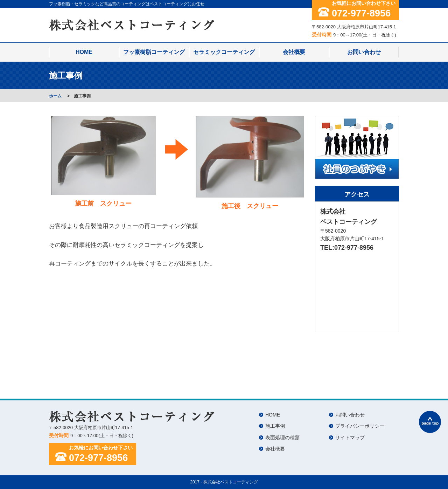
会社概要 (294, 52)
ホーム (55, 96)
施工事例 (275, 426)
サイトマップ (350, 438)
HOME (84, 52)
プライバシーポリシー (360, 426)
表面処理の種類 (282, 438)
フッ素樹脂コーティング (154, 52)
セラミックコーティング (224, 52)
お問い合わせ (364, 52)
